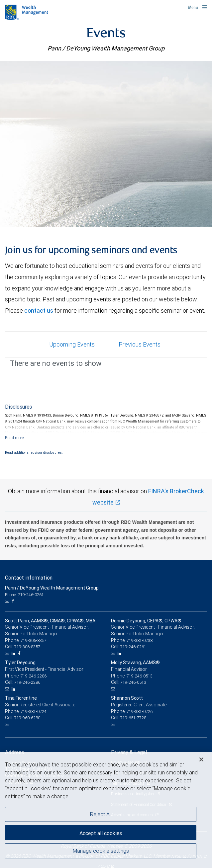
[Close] (201, 759)
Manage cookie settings (101, 851)
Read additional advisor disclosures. (34, 452)
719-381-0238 (140, 640)
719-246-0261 (133, 647)
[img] (106, 144)
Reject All (101, 814)
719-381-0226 (140, 711)
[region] (106, 810)
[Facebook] (14, 601)
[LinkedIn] (14, 654)
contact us (39, 311)
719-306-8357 (34, 640)
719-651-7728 (133, 718)
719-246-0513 (140, 676)
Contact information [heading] (29, 578)
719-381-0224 (34, 711)
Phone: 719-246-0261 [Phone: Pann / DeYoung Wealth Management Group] (24, 595)
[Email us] (8, 601)
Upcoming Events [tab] (72, 344)
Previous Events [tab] (140, 344)
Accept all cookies (101, 833)
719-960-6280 (27, 718)
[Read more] (14, 438)
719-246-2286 (34, 676)
